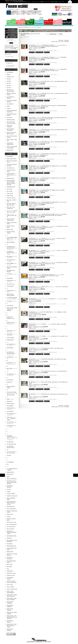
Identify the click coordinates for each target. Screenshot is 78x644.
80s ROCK (9, 83)
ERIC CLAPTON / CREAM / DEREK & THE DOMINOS (12, 309)
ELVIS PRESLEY (10, 306)
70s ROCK (9, 81)
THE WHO (9, 455)
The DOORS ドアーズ (11, 301)
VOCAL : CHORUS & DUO (12, 589)
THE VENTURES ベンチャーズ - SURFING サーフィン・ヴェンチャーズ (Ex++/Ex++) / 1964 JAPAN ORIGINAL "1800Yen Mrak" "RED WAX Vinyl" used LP (48, 252)
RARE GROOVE (10, 552)
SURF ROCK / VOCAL (11, 573)
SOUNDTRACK (10, 571)
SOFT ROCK (9, 567)
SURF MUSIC (10, 118)
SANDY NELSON (10, 404)
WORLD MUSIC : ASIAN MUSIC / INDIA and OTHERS (12, 626)
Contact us (18, 9)
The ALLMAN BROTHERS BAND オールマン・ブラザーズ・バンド (12, 239)
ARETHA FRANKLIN (11, 242)
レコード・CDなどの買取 (11, 49)
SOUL (8, 569)
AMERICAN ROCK (11, 472)
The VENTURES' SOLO (12, 444)
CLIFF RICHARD (10, 286)
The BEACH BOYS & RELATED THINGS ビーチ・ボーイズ (12, 248)
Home (19, 27)
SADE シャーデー (10, 399)
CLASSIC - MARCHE (11, 494)
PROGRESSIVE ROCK (11, 546)
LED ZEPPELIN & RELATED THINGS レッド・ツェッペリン (12, 353)
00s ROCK (9, 88)
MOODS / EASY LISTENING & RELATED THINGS (12, 532)
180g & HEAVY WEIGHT (12, 159)
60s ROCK (9, 79)
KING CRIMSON (10, 348)
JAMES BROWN (10, 340)
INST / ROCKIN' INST (11, 527)
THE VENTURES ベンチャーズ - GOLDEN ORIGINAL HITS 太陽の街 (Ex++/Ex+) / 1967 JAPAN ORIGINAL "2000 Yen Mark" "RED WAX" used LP (47, 179)
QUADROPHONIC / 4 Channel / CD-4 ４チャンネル (12, 175)
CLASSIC (9, 108)
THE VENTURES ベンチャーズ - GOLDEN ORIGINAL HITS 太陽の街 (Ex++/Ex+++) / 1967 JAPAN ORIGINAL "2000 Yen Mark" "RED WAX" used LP (48, 167)
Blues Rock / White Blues (12, 479)
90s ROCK (9, 85)
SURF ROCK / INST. (11, 575)
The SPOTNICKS (10, 412)
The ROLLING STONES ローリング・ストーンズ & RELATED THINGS (12, 394)
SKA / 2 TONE (10, 565)
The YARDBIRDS (10, 462)
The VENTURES (10, 104)
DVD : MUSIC (10, 189)
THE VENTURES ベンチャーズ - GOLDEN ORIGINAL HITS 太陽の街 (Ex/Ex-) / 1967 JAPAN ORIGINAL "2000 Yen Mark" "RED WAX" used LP (46, 191)
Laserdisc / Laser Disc (11, 198)
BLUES (8, 106)
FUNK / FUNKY (10, 514)
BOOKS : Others (10, 230)
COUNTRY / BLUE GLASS (12, 496)
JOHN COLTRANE (10, 338)
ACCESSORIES (10, 72)
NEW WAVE (9, 538)
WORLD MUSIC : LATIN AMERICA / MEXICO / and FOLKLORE (12, 617)
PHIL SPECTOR (10, 380)
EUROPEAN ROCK (11, 506)
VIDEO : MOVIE (10, 196)
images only (67, 40)
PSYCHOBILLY (10, 544)
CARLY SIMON (10, 278)
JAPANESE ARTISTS (11, 187)
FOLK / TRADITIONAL (11, 509)
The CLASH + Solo (11, 284)
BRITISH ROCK (10, 474)
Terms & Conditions (10, 46)
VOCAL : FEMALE (10, 587)
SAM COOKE (10, 401)
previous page (54, 42)
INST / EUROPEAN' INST (12, 524)
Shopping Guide (11, 9)
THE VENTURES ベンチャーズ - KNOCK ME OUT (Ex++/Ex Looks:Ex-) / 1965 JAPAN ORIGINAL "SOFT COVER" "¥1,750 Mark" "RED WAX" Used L (47, 107)
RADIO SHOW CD (10, 178)
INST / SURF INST (10, 529)
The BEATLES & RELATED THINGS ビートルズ (12, 253)
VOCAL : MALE (10, 585)
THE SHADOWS (10, 406)
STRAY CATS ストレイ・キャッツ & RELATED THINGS (12, 419)
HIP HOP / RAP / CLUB (11, 522)
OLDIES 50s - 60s (10, 77)
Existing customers (11, 66)
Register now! (10, 63)
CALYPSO (9, 489)
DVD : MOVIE (10, 191)
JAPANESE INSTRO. (11, 120)
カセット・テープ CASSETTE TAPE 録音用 (12, 216)
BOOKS (8, 75)
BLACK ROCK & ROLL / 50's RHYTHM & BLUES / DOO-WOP (12, 482)
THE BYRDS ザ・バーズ (12, 274)
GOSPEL (9, 517)
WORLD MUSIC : (10, 150)
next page (67, 42)
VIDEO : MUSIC (10, 193)
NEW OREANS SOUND (12, 536)
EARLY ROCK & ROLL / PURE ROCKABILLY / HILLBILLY (12, 503)
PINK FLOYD (9, 382)
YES (8, 464)
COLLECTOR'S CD (11, 168)
